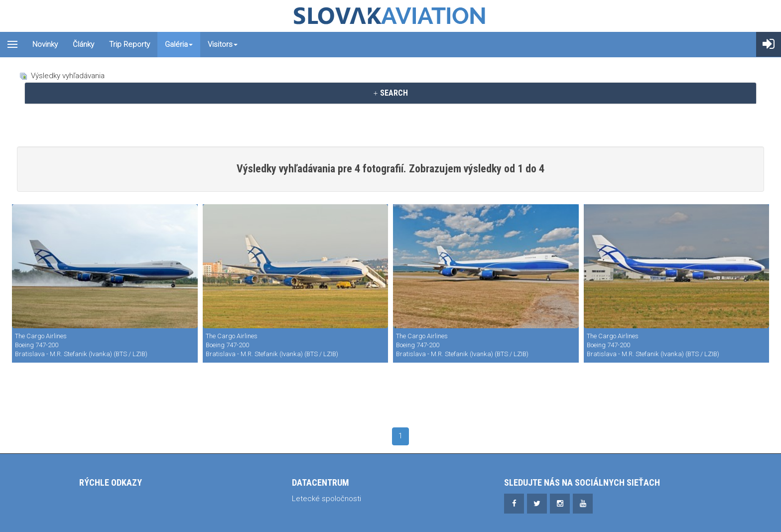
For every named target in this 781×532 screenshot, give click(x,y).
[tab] (390, 93)
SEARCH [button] (390, 93)
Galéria (179, 44)
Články (83, 44)
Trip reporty (130, 44)
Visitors (223, 44)
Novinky (45, 44)
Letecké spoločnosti (326, 499)
